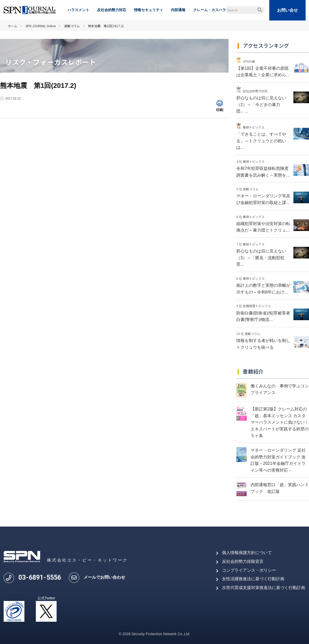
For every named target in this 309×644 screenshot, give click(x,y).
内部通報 (178, 10)
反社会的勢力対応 (112, 10)
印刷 (220, 110)
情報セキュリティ (149, 10)
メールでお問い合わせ (104, 577)
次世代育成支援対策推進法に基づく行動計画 (264, 588)
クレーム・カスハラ (210, 10)
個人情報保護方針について (247, 553)
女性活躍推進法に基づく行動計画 (253, 579)
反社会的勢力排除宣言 (243, 561)
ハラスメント (78, 10)
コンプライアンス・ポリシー (249, 570)
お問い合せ (287, 10)
